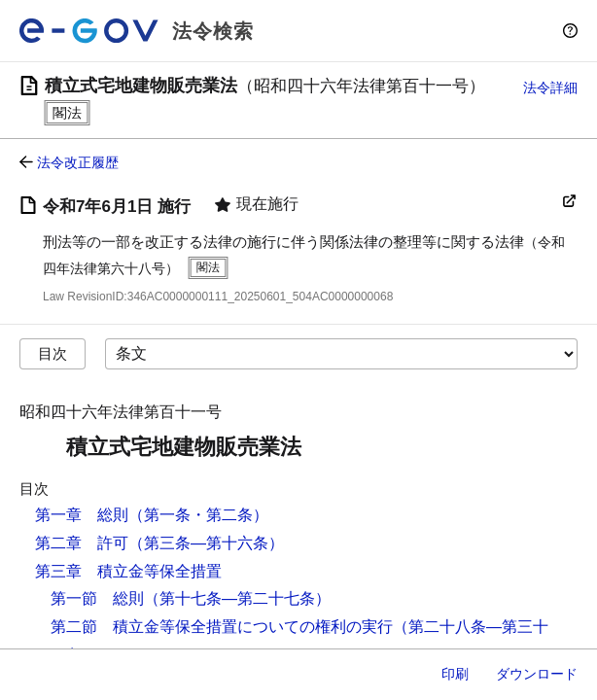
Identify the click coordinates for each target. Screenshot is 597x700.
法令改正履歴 (78, 162)
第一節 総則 (97, 598)
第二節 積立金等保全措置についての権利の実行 (222, 627)
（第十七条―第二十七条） (237, 598)
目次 (53, 353)
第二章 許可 (82, 543)
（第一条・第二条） (198, 515)
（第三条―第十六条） (206, 543)
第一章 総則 (82, 515)
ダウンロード (537, 674)
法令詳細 (550, 87)
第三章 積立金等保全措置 (128, 571)
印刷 (455, 674)
